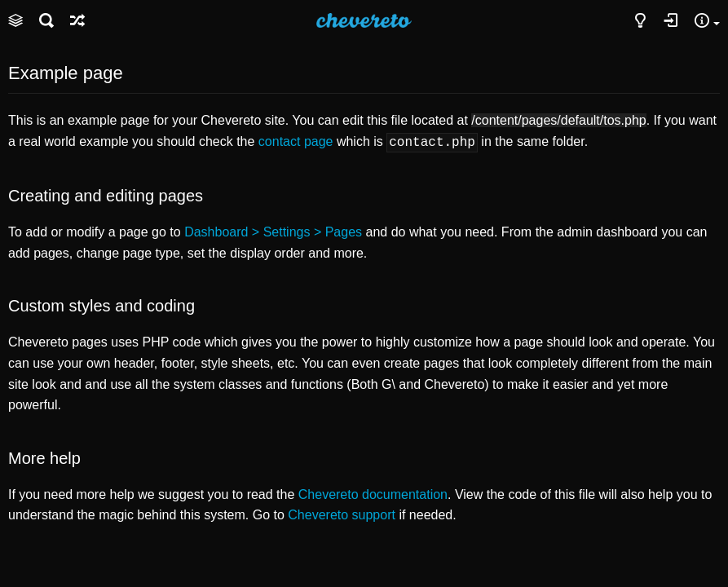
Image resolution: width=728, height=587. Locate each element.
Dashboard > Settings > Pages (273, 230)
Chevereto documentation (373, 493)
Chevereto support (342, 513)
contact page (296, 141)
